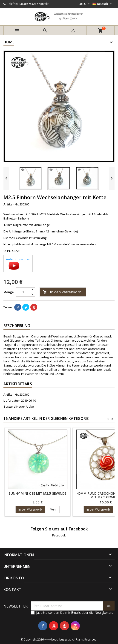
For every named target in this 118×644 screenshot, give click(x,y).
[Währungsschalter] (85, 4)
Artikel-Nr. (11, 204)
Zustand (10, 406)
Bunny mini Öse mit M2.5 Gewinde (37, 493)
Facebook (59, 535)
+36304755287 (28, 4)
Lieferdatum (12, 400)
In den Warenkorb (62, 292)
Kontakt (44, 4)
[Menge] (23, 292)
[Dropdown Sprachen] (103, 4)
